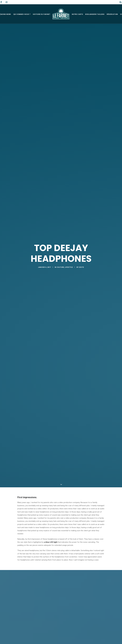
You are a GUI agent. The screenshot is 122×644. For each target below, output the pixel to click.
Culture (60, 267)
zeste (82, 267)
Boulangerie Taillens (95, 14)
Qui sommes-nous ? (22, 14)
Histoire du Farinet (42, 14)
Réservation (112, 14)
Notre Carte (77, 14)
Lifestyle (69, 267)
